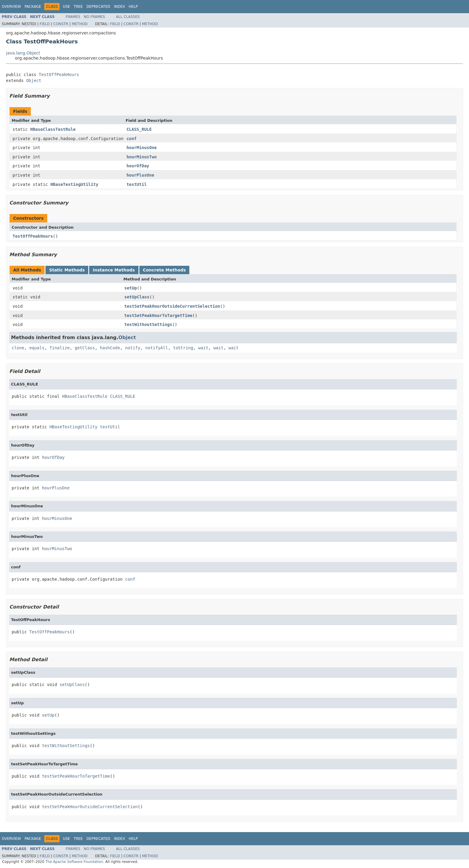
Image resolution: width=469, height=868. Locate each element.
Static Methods (67, 270)
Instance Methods (114, 270)
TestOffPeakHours (59, 75)
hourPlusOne (140, 175)
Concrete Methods (165, 270)
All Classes (128, 17)
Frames (73, 17)
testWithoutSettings (148, 324)
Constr (61, 24)
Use (66, 7)
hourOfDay (138, 166)
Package (33, 7)
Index (120, 7)
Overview (11, 7)
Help (133, 7)
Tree (78, 7)
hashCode (110, 348)
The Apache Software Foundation (74, 862)
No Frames (94, 17)
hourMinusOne (142, 148)
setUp (131, 288)
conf (132, 139)
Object (34, 81)
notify (133, 348)
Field (45, 24)
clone (18, 348)
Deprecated (98, 7)
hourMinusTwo (142, 157)
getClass (85, 348)
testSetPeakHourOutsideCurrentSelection (172, 306)
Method (80, 24)
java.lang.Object (23, 53)
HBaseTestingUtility (74, 184)
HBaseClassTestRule (53, 129)
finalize (59, 348)
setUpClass (137, 297)
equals (37, 348)
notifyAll (157, 348)
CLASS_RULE (139, 129)
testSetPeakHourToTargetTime (159, 315)
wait (203, 348)
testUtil (137, 184)
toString (183, 348)
